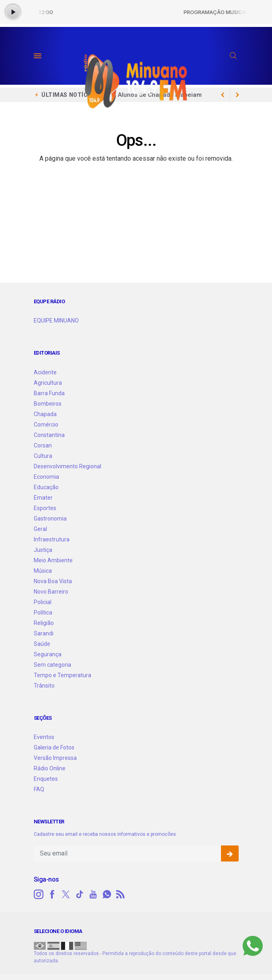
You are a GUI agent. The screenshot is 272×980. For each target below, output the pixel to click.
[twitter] (66, 894)
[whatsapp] (107, 894)
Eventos (44, 737)
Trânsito (44, 686)
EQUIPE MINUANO (56, 321)
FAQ (39, 789)
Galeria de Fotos (54, 747)
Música (43, 571)
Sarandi (44, 633)
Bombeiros (48, 404)
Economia (46, 477)
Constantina (49, 435)
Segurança (48, 654)
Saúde (42, 644)
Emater (43, 498)
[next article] (223, 95)
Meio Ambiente (53, 560)
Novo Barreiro (51, 592)
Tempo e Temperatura (62, 675)
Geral (40, 529)
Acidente (45, 372)
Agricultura (48, 383)
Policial (43, 602)
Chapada (45, 414)
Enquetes (46, 779)
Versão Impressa (55, 758)
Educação (46, 487)
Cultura (43, 456)
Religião (44, 623)
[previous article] (237, 95)
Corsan (43, 445)
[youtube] (93, 894)
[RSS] (121, 894)
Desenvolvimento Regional (67, 466)
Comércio (46, 425)
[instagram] (39, 894)
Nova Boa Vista (53, 581)
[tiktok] (80, 894)
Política (43, 612)
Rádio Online (50, 768)
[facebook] (52, 894)
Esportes (45, 508)
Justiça (43, 550)
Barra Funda (49, 393)
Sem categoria (52, 665)
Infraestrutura (52, 539)
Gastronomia (50, 519)
